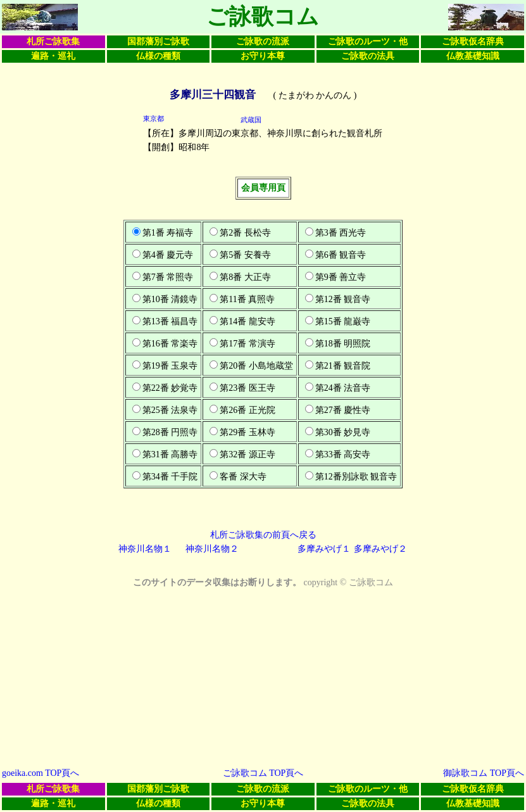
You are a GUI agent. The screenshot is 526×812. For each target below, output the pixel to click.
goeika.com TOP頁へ (41, 773)
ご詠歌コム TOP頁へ (263, 773)
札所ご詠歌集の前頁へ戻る (263, 535)
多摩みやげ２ (380, 549)
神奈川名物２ (212, 549)
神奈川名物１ (145, 549)
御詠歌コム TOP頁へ (484, 773)
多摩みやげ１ (324, 549)
